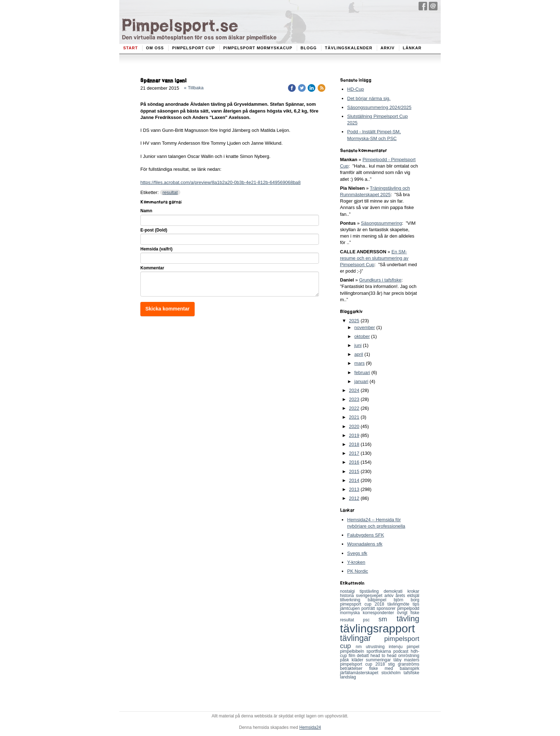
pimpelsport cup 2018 (364, 664)
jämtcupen (351, 608)
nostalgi (350, 591)
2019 (354, 435)
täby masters (407, 660)
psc (371, 620)
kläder (359, 660)
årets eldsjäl (408, 596)
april (359, 354)
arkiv (390, 596)
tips (416, 604)
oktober (362, 336)
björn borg (406, 600)
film (353, 656)
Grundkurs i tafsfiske (380, 280)
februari (362, 372)
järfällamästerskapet (361, 673)
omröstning (409, 656)
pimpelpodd (408, 608)
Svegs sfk (357, 553)
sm (388, 619)
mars (359, 363)
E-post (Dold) (154, 230)
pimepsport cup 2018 (364, 604)
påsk (346, 660)
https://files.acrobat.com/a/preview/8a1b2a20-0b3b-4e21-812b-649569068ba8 (221, 182)
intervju (397, 647)
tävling (408, 619)
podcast (402, 651)
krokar (413, 591)
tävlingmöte (400, 604)
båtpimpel (381, 600)
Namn (146, 211)
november (365, 327)
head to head (384, 656)
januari (361, 381)
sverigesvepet (370, 596)
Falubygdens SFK (366, 535)
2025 (354, 321)
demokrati (395, 591)
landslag (348, 677)
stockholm (392, 673)
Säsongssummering (382, 223)
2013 (354, 489)
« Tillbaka (194, 88)
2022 (354, 408)
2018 (354, 444)
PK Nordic (358, 571)
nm (361, 647)
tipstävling (372, 591)
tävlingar (362, 638)
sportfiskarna (380, 651)
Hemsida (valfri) (156, 249)
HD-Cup (356, 89)
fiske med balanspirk (394, 668)
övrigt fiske (408, 613)
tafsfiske (411, 673)
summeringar (379, 660)
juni (358, 345)
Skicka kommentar (167, 309)
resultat (170, 192)
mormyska (351, 613)
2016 (354, 462)
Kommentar (152, 268)
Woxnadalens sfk (365, 544)
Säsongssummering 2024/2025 (379, 107)
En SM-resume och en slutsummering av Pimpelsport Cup (374, 258)
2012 (354, 498)
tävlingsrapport (377, 628)
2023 (354, 399)
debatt (364, 656)
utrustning (377, 647)
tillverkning (354, 600)
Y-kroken (356, 562)
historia (348, 596)
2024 (354, 390)
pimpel (413, 647)
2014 (354, 480)
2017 (354, 453)
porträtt (369, 608)
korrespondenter (380, 613)
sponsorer (387, 608)
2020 (354, 426)
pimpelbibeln (353, 651)
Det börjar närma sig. (369, 98)
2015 (354, 471)
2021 (354, 417)
